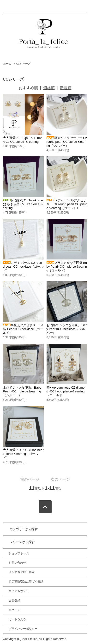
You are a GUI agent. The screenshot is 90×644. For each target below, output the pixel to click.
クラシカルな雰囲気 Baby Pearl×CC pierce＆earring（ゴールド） (67, 267)
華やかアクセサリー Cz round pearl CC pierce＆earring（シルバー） (67, 142)
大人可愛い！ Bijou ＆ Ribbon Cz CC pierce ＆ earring (23, 140)
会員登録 (14, 600)
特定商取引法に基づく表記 (26, 582)
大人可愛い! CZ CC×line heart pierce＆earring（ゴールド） (23, 454)
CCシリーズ (23, 64)
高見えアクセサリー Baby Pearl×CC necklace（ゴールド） (23, 329)
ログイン (14, 610)
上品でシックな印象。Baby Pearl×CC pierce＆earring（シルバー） (22, 391)
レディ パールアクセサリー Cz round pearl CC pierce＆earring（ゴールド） (67, 204)
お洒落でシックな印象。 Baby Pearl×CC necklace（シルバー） (67, 329)
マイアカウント (19, 591)
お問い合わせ (17, 563)
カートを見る (17, 619)
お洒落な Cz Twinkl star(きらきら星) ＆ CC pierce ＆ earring (23, 204)
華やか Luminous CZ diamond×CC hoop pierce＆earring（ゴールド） (66, 391)
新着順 (66, 88)
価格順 (49, 88)
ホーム (7, 64)
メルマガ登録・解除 (22, 572)
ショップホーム (19, 553)
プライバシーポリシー (23, 629)
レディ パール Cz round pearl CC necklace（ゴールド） (23, 267)
